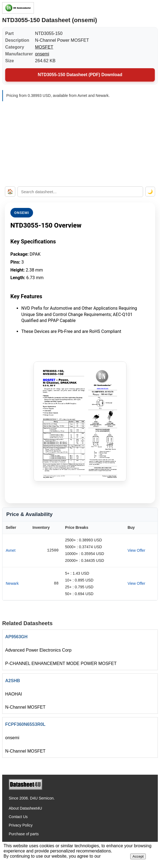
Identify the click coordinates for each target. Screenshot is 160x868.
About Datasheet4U (25, 808)
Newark (12, 583)
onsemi (42, 54)
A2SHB (13, 681)
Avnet (11, 550)
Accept (138, 856)
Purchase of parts (24, 834)
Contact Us (18, 817)
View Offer (136, 550)
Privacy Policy (21, 825)
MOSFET (44, 47)
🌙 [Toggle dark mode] (150, 192)
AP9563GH (16, 637)
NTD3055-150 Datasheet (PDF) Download (80, 75)
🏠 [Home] (10, 192)
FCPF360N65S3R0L (25, 724)
